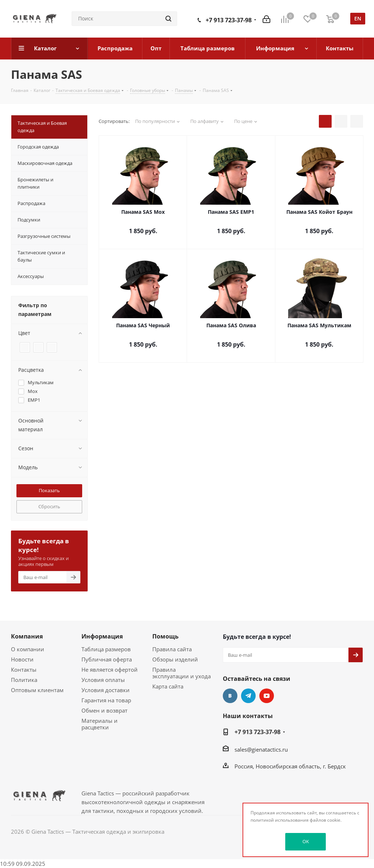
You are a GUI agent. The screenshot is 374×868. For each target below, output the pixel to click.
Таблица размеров (106, 649)
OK (306, 841)
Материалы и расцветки (100, 724)
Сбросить (49, 506)
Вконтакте (230, 696)
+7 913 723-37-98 (229, 20)
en (358, 18)
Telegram (248, 696)
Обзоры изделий (175, 659)
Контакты (24, 670)
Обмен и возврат (104, 710)
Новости (22, 659)
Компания (27, 636)
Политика (24, 680)
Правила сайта (172, 649)
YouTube (267, 696)
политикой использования (280, 820)
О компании (28, 649)
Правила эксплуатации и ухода (182, 673)
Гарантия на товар (106, 700)
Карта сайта (168, 686)
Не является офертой (110, 670)
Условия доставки (106, 690)
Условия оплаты (103, 680)
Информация (102, 636)
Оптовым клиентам (37, 690)
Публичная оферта (107, 659)
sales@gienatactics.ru (261, 749)
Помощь (165, 636)
